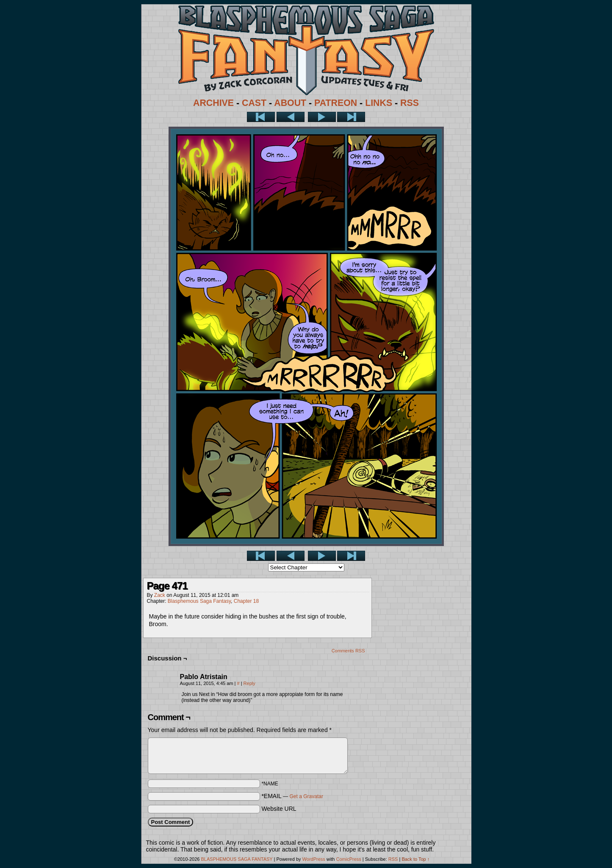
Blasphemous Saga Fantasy (199, 601)
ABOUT (290, 103)
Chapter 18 (246, 601)
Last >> (351, 117)
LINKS (379, 103)
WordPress (314, 859)
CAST (254, 103)
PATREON (336, 103)
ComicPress (348, 859)
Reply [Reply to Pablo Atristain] (249, 683)
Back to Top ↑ (415, 859)
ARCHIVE (213, 103)
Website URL (279, 809)
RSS (410, 103)
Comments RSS (348, 651)
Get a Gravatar (306, 796)
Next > (322, 117)
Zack (160, 595)
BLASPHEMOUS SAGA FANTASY (237, 859)
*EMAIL (292, 796)
